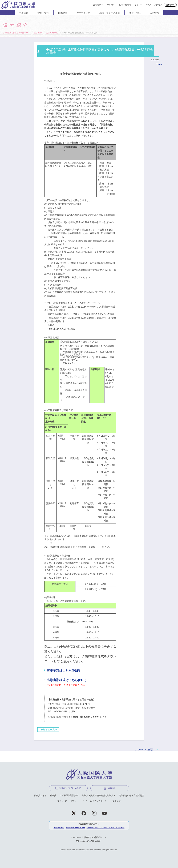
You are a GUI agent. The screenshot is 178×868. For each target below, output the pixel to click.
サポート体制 (83, 13)
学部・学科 (43, 13)
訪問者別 (97, 5)
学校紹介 (24, 13)
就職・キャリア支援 (110, 13)
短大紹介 (38, 33)
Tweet (159, 64)
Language (110, 5)
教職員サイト (40, 796)
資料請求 (170, 5)
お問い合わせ (125, 5)
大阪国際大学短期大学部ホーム (17, 33)
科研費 (53, 796)
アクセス (158, 5)
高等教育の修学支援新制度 (131, 796)
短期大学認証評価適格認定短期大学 (99, 796)
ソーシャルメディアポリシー (95, 801)
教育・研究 (135, 13)
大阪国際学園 (59, 828)
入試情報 (154, 13)
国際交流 (63, 13)
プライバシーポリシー (68, 801)
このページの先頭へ (145, 749)
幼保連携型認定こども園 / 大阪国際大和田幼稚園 (106, 828)
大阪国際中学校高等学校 (75, 828)
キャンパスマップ (143, 5)
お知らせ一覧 (52, 33)
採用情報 (116, 801)
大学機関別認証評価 (69, 796)
